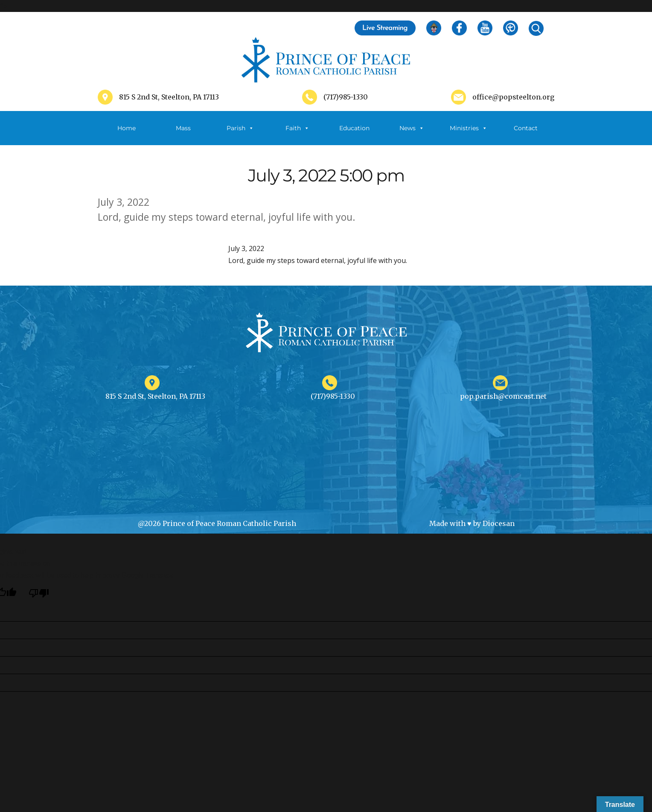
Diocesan (499, 523)
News (412, 128)
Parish (240, 128)
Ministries (469, 128)
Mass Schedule (183, 135)
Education (354, 128)
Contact (526, 128)
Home (127, 128)
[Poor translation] (39, 593)
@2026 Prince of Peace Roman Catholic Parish (217, 523)
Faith (297, 128)
